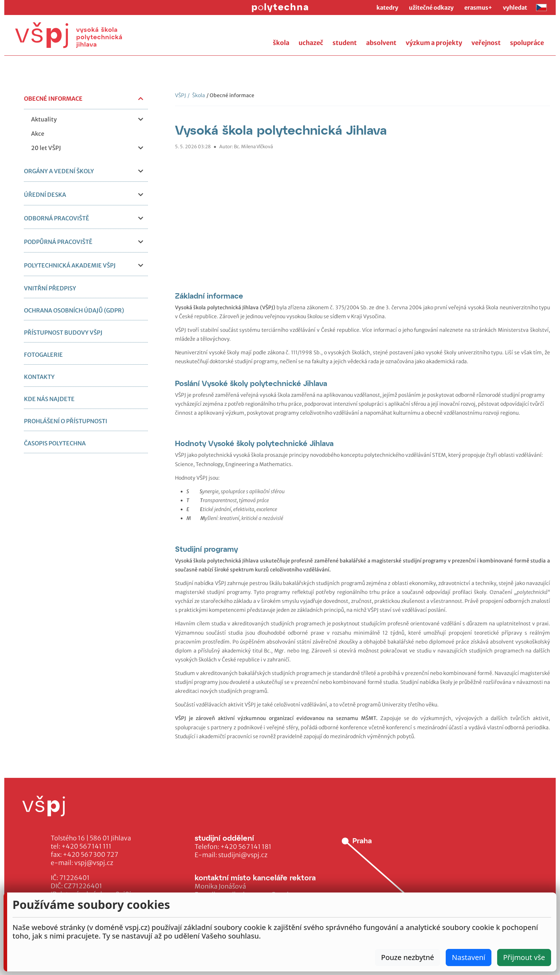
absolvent (381, 43)
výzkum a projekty (434, 43)
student (345, 43)
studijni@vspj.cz (243, 855)
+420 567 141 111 (86, 846)
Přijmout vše (524, 957)
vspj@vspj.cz (94, 863)
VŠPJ (181, 95)
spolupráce (527, 43)
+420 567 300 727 (91, 855)
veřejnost (486, 43)
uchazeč (311, 43)
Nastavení (468, 957)
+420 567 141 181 (246, 847)
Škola (196, 95)
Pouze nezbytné (407, 957)
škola (281, 43)
